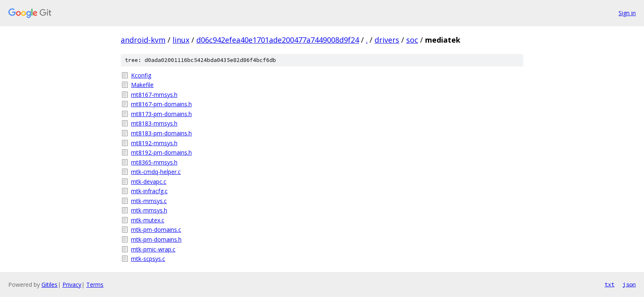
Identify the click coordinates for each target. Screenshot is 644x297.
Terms (95, 284)
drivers (387, 40)
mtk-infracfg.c (149, 191)
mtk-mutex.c (148, 220)
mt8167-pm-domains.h (161, 104)
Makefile (142, 85)
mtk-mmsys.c (149, 201)
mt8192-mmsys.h (154, 143)
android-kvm (143, 40)
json (629, 284)
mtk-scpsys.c (148, 259)
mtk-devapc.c (149, 182)
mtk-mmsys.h (149, 210)
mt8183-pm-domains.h (161, 133)
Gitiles (49, 284)
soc (412, 40)
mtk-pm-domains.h (156, 239)
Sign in (627, 13)
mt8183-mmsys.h (154, 123)
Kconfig (141, 75)
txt (609, 284)
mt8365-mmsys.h (154, 162)
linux (181, 40)
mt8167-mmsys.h (154, 95)
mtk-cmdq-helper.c (156, 172)
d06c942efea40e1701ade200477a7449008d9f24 (278, 40)
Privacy (72, 284)
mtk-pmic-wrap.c (153, 249)
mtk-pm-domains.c (156, 230)
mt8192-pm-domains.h (161, 152)
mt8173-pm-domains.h (161, 114)
